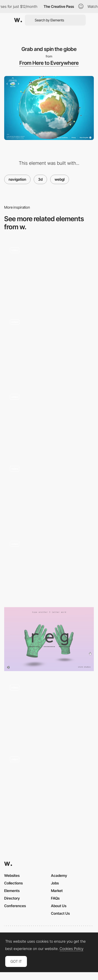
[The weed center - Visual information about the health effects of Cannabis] (49, 711)
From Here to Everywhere (49, 63)
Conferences (15, 906)
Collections (13, 883)
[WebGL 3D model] (49, 567)
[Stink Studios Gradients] (49, 639)
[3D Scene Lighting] (49, 347)
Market (57, 891)
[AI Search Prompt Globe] (49, 494)
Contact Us (60, 913)
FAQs (55, 898)
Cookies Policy (71, 949)
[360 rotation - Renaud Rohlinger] (49, 783)
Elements (12, 891)
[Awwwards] (18, 20)
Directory (12, 898)
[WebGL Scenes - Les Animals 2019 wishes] (49, 420)
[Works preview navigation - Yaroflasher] (49, 273)
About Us (59, 906)
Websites (12, 875)
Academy (59, 875)
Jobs (55, 883)
